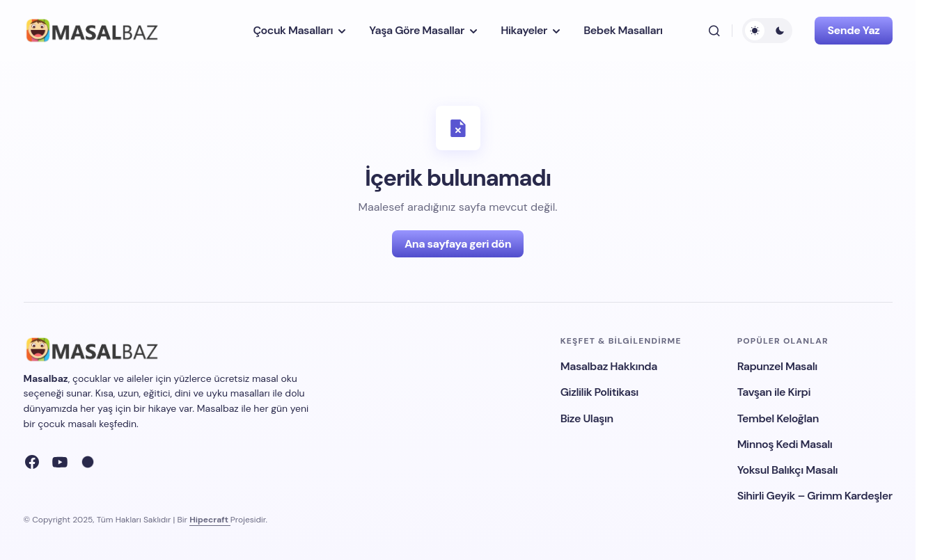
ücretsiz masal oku (255, 378)
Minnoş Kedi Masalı (785, 444)
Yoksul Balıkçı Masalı (788, 470)
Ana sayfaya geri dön (458, 244)
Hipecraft (210, 520)
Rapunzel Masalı (777, 366)
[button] (714, 31)
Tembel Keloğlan (778, 418)
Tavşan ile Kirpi (774, 392)
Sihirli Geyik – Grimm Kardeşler (815, 496)
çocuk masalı (67, 424)
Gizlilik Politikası (599, 392)
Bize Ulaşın (587, 418)
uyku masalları (238, 393)
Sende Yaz (853, 30)
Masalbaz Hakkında (609, 366)
